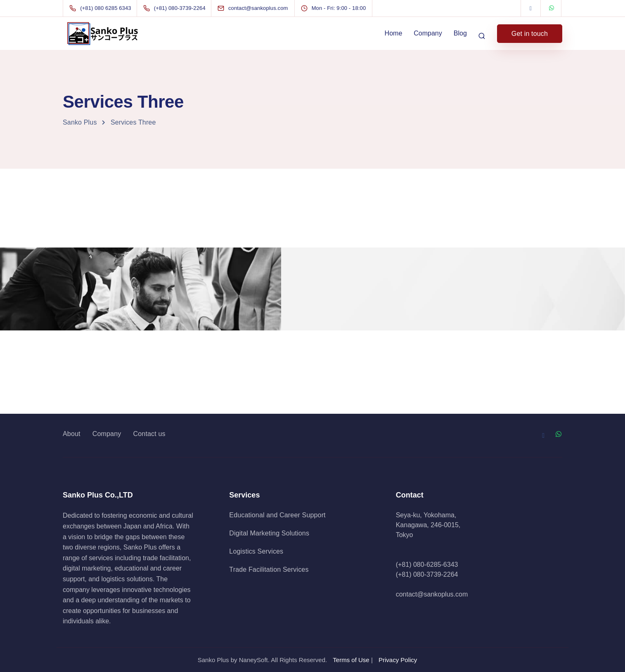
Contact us (149, 434)
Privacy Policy (398, 660)
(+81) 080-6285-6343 (427, 565)
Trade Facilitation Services (269, 569)
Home (394, 33)
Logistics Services (256, 551)
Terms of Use (351, 660)
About (72, 434)
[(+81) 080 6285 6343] (102, 8)
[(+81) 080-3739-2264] (176, 8)
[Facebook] (531, 8)
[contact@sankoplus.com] (260, 8)
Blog (460, 33)
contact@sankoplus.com (432, 594)
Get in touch (530, 34)
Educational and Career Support (277, 515)
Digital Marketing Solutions (269, 533)
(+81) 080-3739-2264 (427, 574)
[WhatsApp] (552, 8)
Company (428, 33)
